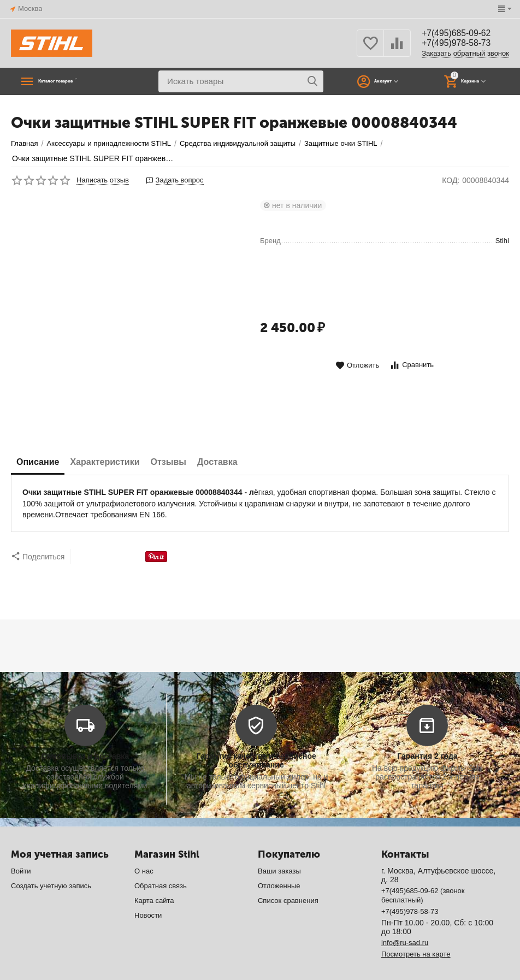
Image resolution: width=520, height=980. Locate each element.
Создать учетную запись (51, 864)
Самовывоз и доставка (85, 734)
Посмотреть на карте (416, 932)
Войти (21, 849)
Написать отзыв (103, 180)
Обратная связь (161, 864)
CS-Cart (175, 964)
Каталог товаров (79, 81)
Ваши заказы (279, 849)
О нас (144, 849)
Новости (148, 893)
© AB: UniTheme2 (40, 972)
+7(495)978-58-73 (461, 44)
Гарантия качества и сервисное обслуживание (256, 739)
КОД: (451, 180)
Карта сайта (154, 879)
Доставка (217, 462)
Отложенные (279, 864)
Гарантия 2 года (427, 734)
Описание (38, 462)
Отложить (357, 366)
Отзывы (169, 462)
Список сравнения (288, 879)
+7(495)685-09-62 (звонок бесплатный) (423, 873)
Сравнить (412, 365)
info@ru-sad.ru (405, 921)
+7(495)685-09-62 (461, 33)
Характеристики (105, 462)
